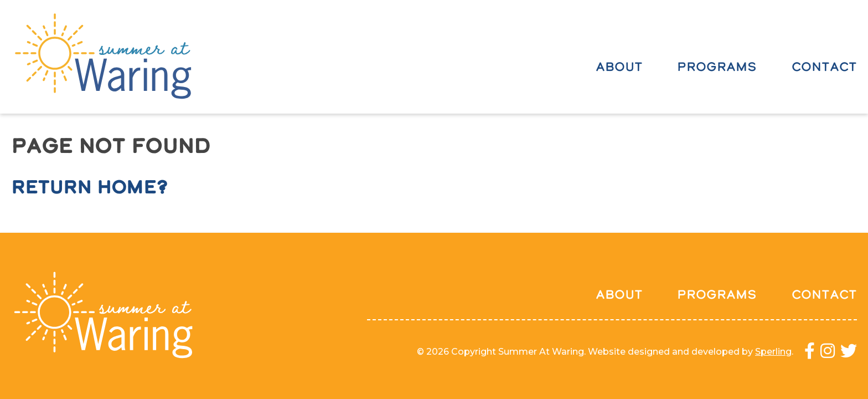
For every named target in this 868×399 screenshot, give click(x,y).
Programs (717, 66)
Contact (824, 66)
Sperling (773, 352)
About (619, 66)
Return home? (89, 187)
